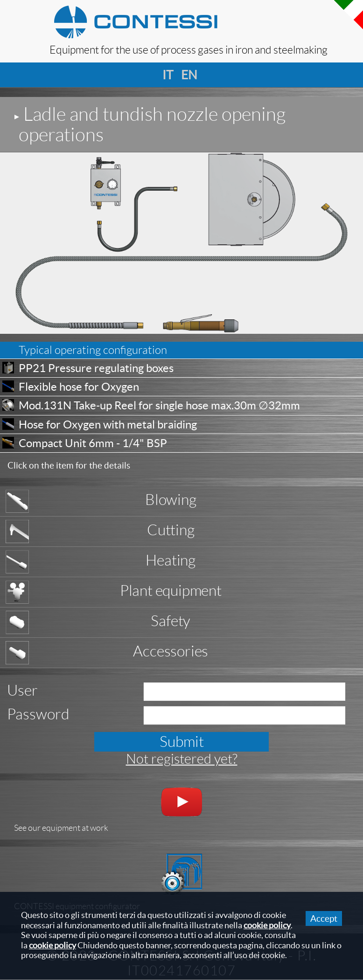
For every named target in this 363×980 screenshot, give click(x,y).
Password (38, 714)
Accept (324, 918)
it (167, 75)
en (185, 75)
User (22, 690)
